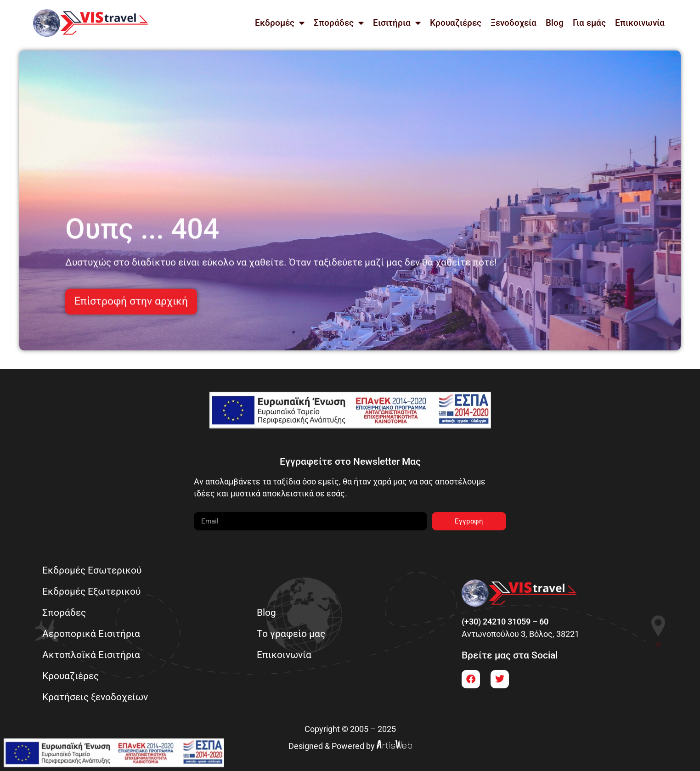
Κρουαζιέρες (456, 23)
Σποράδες (339, 23)
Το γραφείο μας (291, 633)
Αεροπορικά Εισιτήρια (91, 633)
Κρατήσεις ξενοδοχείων (95, 697)
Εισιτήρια (397, 23)
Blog (555, 23)
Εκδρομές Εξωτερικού (91, 591)
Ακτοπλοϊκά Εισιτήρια (91, 655)
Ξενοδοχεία (514, 23)
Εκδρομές (280, 23)
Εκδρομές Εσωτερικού (92, 570)
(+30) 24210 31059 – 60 (505, 622)
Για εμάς (589, 23)
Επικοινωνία (640, 23)
